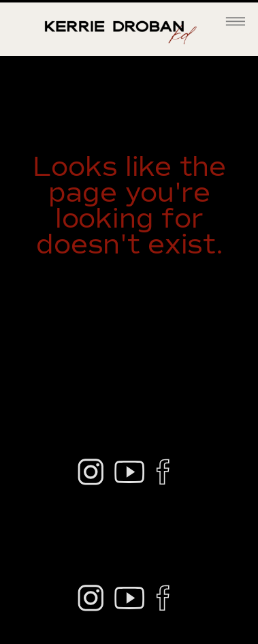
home (190, 297)
